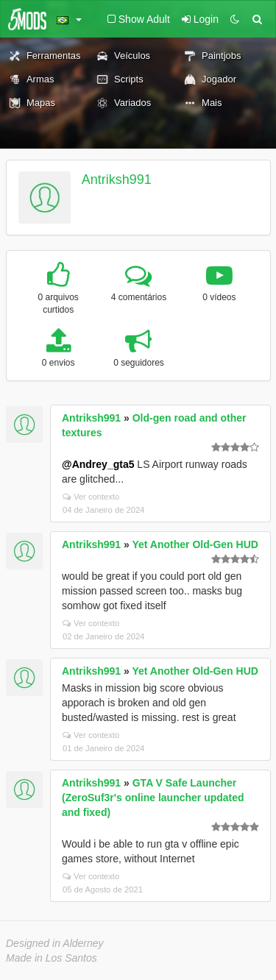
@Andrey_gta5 (98, 464)
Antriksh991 (117, 180)
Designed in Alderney (55, 943)
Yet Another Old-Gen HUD (195, 544)
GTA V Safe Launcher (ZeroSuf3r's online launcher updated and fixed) (153, 798)
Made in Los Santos (52, 958)
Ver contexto (91, 497)
